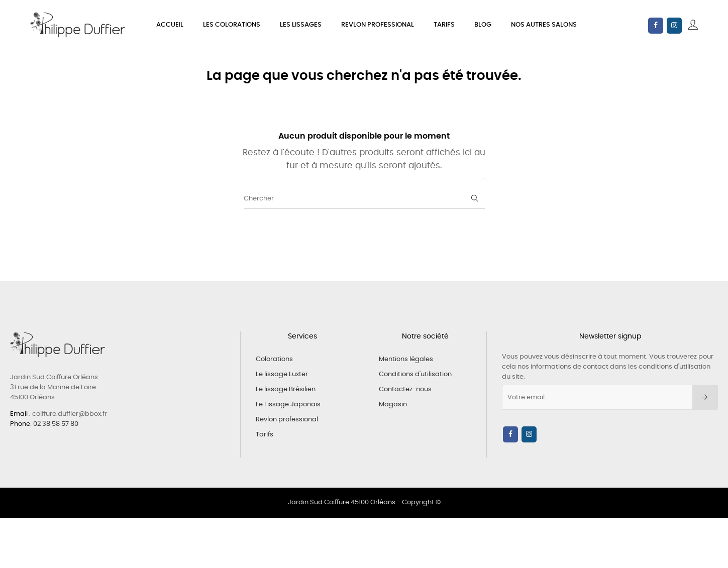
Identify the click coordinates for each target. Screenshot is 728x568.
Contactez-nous (405, 389)
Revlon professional (287, 420)
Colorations (274, 359)
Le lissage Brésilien (286, 389)
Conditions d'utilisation (415, 374)
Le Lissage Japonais (288, 405)
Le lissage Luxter (282, 374)
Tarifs (265, 435)
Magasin (393, 405)
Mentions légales (406, 359)
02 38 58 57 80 (56, 424)
